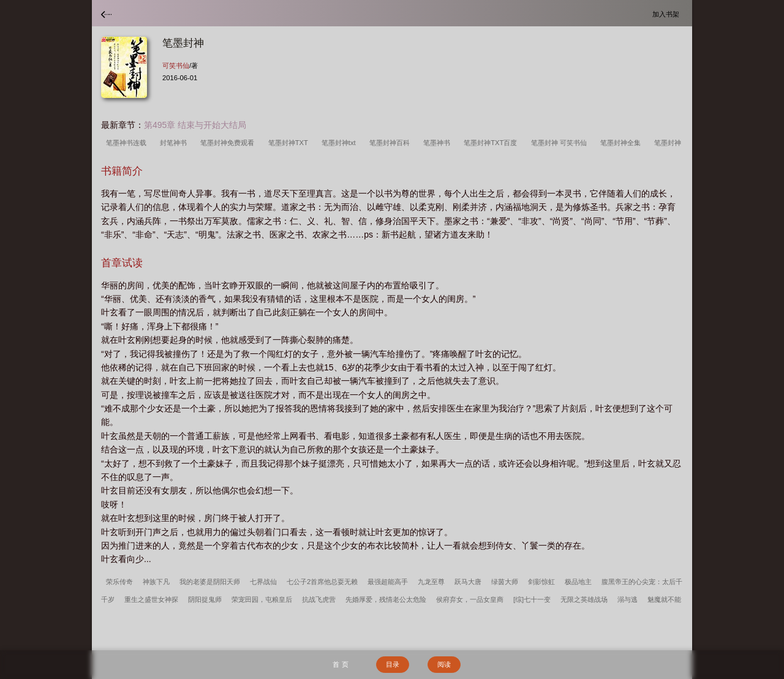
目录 (393, 664)
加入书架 (668, 14)
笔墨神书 (439, 143)
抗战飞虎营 (319, 599)
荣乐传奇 (119, 582)
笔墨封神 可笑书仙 (561, 143)
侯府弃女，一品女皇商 (470, 599)
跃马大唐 (468, 582)
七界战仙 (263, 582)
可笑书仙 (176, 66)
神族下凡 (156, 582)
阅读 (444, 664)
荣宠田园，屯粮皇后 (262, 599)
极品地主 (578, 582)
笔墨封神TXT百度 (492, 143)
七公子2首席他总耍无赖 (322, 582)
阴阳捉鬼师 (205, 599)
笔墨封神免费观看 (229, 143)
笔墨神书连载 (128, 143)
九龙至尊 (431, 582)
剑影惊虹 (541, 582)
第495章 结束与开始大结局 (195, 125)
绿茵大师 (505, 582)
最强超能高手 (388, 582)
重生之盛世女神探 (151, 599)
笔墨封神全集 (622, 143)
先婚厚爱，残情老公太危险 (386, 599)
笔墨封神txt (341, 143)
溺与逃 (628, 599)
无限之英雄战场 (584, 599)
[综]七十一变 (532, 599)
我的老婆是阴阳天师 (210, 582)
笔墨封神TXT (290, 143)
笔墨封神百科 (391, 143)
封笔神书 (175, 143)
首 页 (340, 664)
